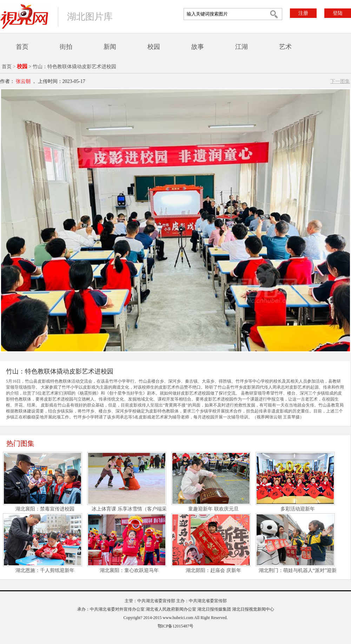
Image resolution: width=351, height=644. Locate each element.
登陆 (338, 13)
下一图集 (340, 81)
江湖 (241, 47)
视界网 (24, 16)
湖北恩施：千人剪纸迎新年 (45, 570)
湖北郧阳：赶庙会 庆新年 (213, 570)
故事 (198, 47)
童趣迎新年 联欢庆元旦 (213, 509)
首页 (22, 47)
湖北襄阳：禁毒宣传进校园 (45, 509)
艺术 (285, 47)
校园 (154, 47)
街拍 (66, 47)
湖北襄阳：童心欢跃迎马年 (129, 570)
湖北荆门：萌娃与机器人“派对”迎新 (298, 570)
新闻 (110, 47)
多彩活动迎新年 (298, 509)
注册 (303, 13)
